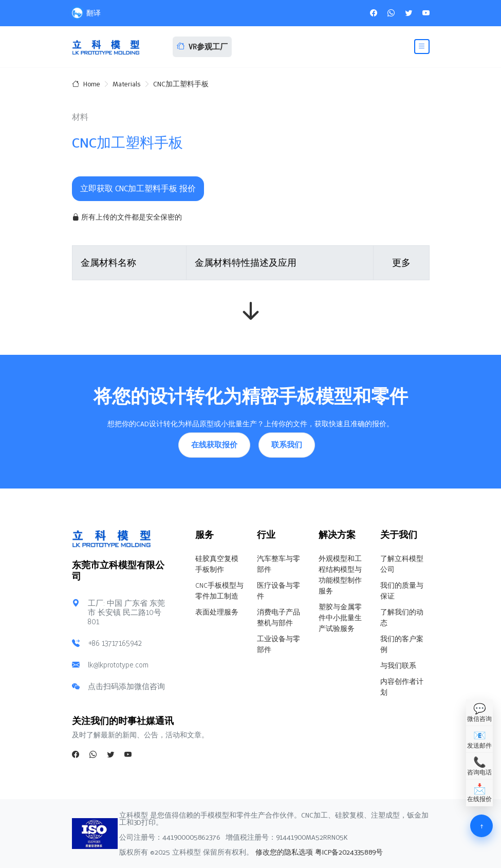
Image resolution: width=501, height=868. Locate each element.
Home (86, 84)
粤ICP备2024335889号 (349, 852)
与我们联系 (398, 665)
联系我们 (287, 445)
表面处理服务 (217, 612)
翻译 (86, 13)
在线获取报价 (214, 445)
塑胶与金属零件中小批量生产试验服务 (340, 618)
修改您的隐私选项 (283, 852)
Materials (127, 84)
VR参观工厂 (202, 47)
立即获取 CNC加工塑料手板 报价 (138, 188)
